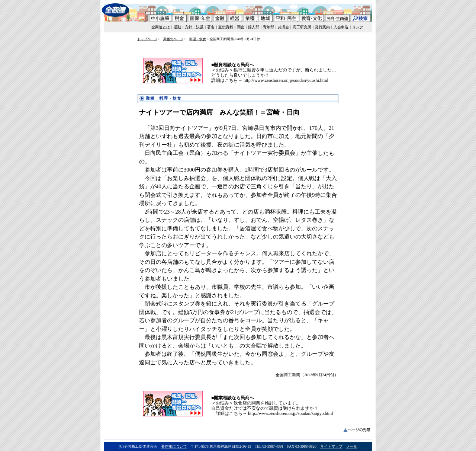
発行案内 (322, 27)
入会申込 (341, 27)
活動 (177, 27)
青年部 (268, 27)
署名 (211, 27)
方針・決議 (194, 27)
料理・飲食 (198, 39)
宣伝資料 (226, 27)
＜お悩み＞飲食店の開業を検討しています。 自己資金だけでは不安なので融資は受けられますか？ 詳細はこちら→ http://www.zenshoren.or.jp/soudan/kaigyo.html (272, 406)
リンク (358, 27)
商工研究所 (302, 27)
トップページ (147, 39)
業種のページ (173, 39)
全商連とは (161, 27)
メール (352, 446)
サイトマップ (331, 446)
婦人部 (254, 27)
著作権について (174, 446)
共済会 (283, 27)
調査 (241, 27)
